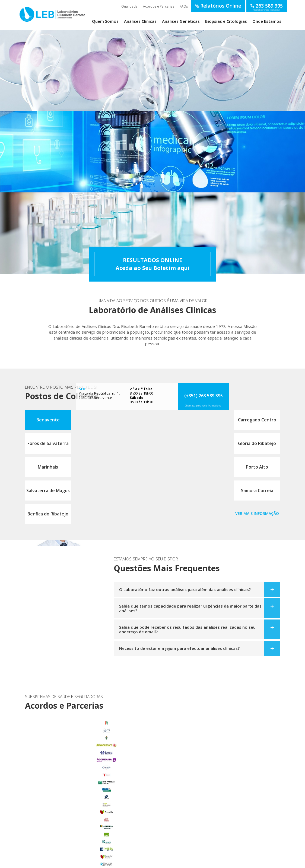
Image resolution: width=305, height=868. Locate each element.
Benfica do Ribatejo (48, 513)
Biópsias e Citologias (226, 21)
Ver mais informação (257, 513)
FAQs (184, 6)
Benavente (48, 419)
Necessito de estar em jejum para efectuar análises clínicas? (179, 648)
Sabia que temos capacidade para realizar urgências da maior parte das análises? (190, 608)
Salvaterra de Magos (48, 490)
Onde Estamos (267, 21)
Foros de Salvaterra (48, 443)
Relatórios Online (218, 6)
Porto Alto (257, 466)
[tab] (197, 589)
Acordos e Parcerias (159, 6)
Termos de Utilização (72, 862)
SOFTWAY (241, 862)
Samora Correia (257, 490)
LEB (25, 14)
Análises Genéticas (181, 21)
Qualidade (129, 6)
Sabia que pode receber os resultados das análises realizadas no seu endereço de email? (187, 629)
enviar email (147, 768)
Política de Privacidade (101, 862)
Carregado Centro (257, 419)
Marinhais (48, 466)
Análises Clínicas (140, 21)
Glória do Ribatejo (257, 443)
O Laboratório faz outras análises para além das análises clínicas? (185, 589)
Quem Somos (105, 21)
